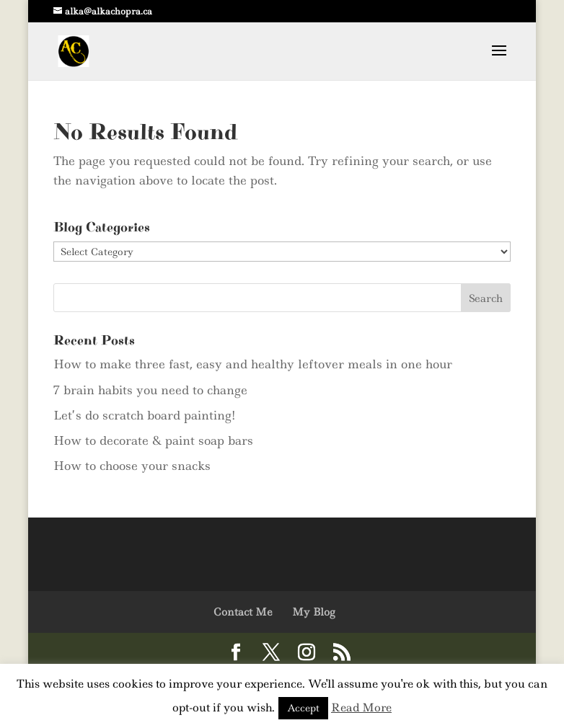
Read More (361, 707)
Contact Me (243, 612)
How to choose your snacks (132, 466)
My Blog (313, 612)
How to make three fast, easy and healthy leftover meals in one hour (253, 364)
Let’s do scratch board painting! (144, 415)
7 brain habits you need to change (150, 390)
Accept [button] (303, 708)
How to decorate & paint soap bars (153, 440)
